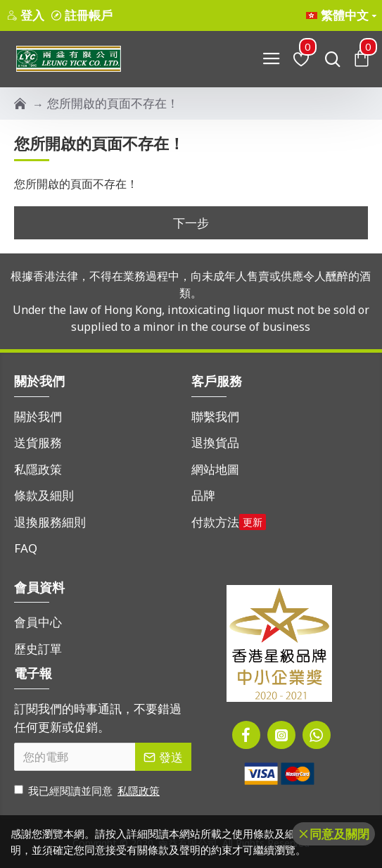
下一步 (191, 223)
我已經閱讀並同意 (88, 791)
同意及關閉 (339, 834)
